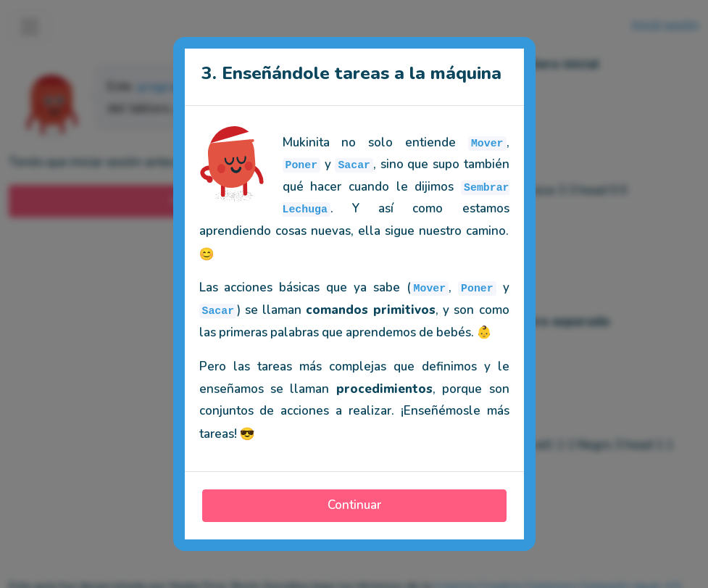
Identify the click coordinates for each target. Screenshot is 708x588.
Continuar (354, 505)
